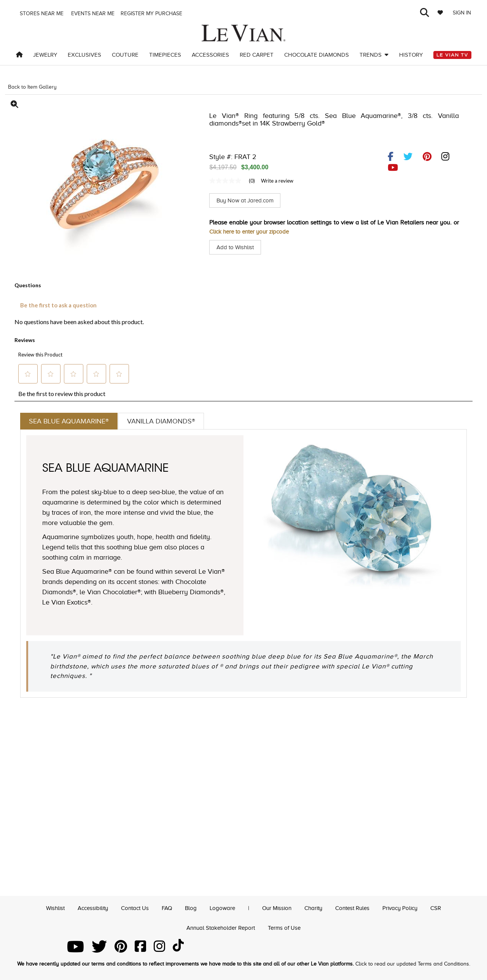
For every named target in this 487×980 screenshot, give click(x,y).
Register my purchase (152, 14)
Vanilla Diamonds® (171, 422)
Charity (316, 907)
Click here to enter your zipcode (252, 232)
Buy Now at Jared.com (247, 200)
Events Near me (92, 14)
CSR (446, 907)
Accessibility (86, 907)
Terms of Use (286, 927)
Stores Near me (41, 14)
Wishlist (46, 907)
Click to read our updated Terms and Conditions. (413, 964)
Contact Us (131, 907)
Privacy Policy (408, 907)
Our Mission (278, 907)
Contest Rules (358, 907)
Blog (189, 907)
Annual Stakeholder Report (220, 927)
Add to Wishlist (236, 247)
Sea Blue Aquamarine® (72, 422)
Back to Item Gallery (32, 87)
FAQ (164, 907)
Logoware (221, 907)
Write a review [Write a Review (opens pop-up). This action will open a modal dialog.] (277, 181)
